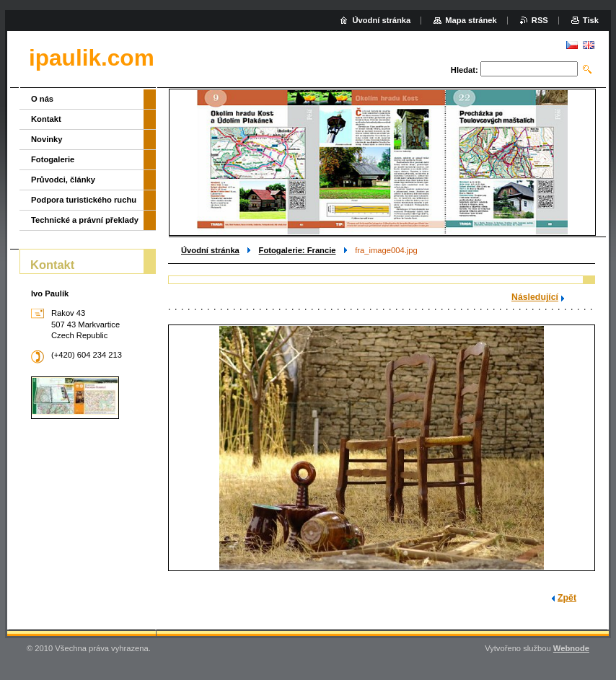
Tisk (591, 20)
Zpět (567, 598)
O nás (42, 99)
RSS (540, 20)
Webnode (571, 648)
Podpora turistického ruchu (84, 200)
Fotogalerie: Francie (298, 250)
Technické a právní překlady (85, 220)
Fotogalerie (53, 159)
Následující (535, 297)
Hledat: (465, 70)
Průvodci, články (63, 180)
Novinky (47, 139)
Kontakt (46, 119)
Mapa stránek (471, 20)
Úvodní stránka (210, 250)
